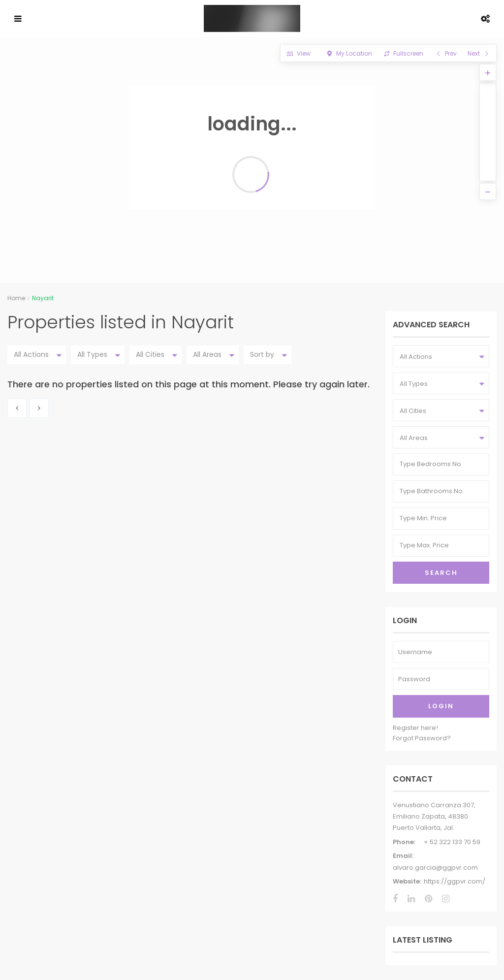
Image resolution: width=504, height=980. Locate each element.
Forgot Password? (422, 738)
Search (441, 573)
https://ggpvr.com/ (455, 881)
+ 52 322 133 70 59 (452, 842)
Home (16, 298)
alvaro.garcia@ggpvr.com (435, 868)
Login (441, 706)
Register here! (415, 728)
